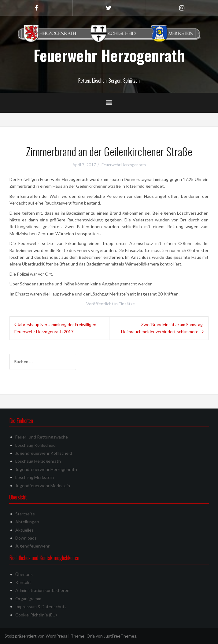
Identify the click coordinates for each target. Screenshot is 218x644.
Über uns (24, 574)
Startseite (25, 514)
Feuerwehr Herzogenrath (109, 55)
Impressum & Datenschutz (41, 606)
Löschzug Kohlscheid (35, 445)
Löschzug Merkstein (35, 477)
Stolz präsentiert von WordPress (36, 636)
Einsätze (127, 304)
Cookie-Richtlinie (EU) (36, 615)
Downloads (26, 538)
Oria (91, 636)
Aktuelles (24, 530)
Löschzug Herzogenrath (38, 461)
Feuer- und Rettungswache (42, 437)
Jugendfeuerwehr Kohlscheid (44, 453)
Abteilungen (27, 522)
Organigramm (28, 599)
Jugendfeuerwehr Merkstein (43, 486)
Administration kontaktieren (42, 590)
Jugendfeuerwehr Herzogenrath (46, 469)
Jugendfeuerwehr (32, 546)
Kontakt (23, 582)
